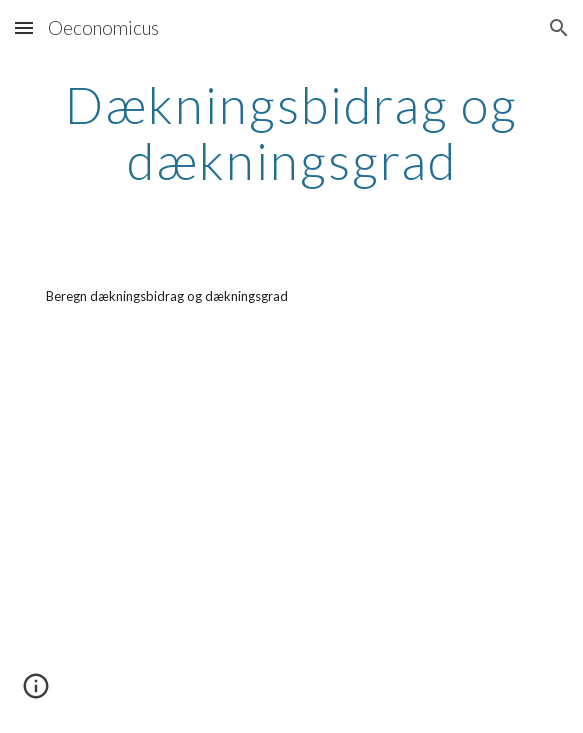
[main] (291, 132)
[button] (24, 27)
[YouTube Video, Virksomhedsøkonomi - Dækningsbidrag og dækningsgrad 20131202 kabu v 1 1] (291, 537)
